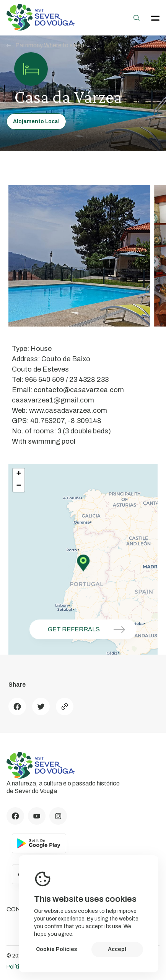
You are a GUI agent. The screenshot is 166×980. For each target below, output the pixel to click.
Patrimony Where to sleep (45, 45)
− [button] (19, 486)
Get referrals (89, 630)
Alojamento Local (36, 121)
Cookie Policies (57, 949)
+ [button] (19, 474)
